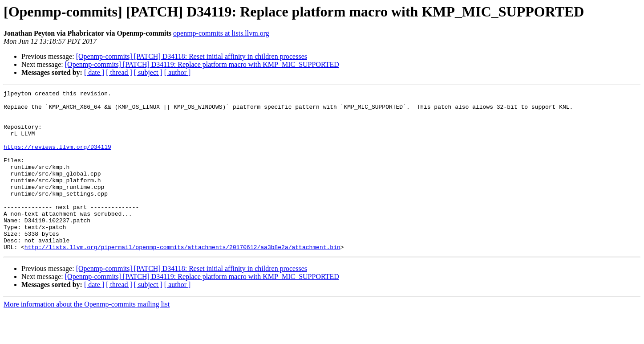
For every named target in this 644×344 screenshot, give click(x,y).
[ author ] (178, 72)
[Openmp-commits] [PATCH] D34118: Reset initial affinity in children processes (192, 56)
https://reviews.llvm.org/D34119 (57, 159)
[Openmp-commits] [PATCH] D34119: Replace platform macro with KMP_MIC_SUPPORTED (202, 64)
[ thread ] (119, 72)
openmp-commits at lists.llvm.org (221, 33)
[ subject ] (148, 72)
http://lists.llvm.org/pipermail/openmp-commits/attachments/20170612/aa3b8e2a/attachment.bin (182, 279)
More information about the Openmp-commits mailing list (87, 336)
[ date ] (94, 72)
